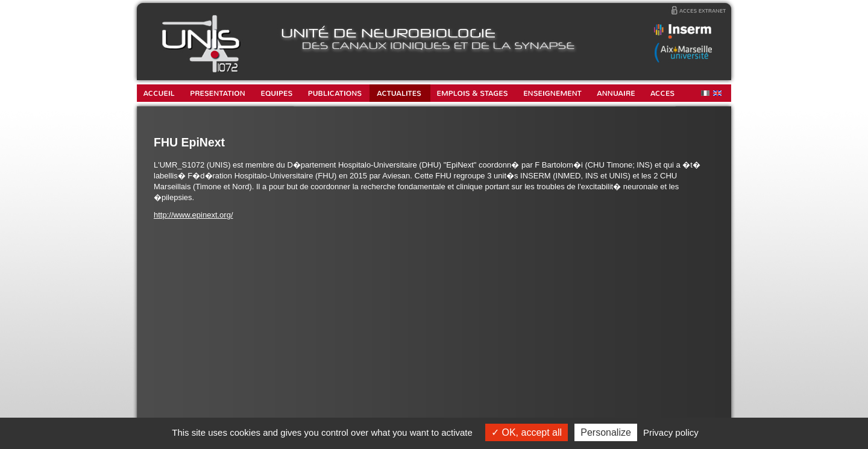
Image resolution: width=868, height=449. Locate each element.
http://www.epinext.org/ (193, 215)
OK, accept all (527, 432)
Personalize (606, 432)
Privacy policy (671, 432)
